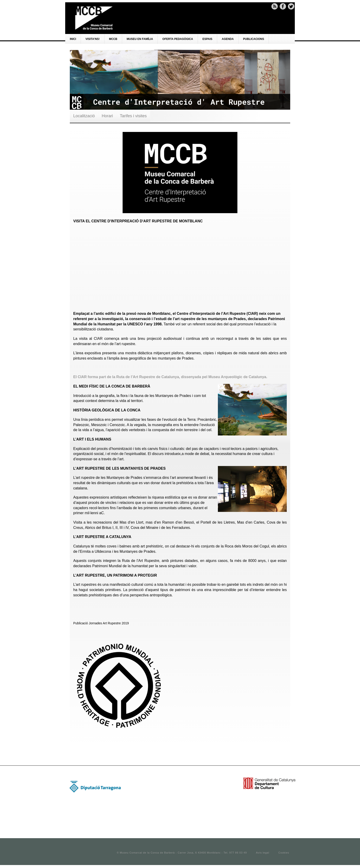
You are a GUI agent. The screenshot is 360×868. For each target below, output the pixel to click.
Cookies (284, 853)
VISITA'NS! (92, 39)
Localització (84, 116)
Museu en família (140, 39)
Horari (107, 116)
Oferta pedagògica (178, 39)
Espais (207, 39)
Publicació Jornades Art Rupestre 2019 (101, 623)
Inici (73, 39)
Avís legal (263, 853)
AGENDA (228, 39)
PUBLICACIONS (254, 39)
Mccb (113, 39)
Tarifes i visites (133, 116)
